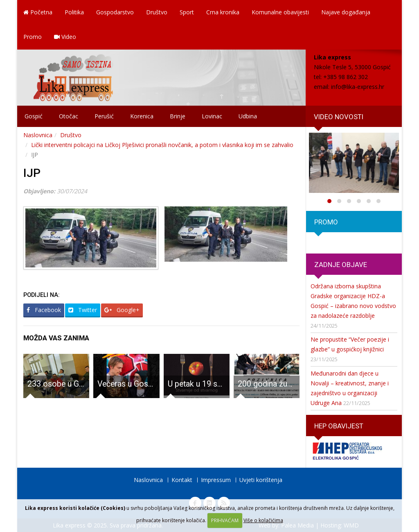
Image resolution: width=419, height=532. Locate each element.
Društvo (157, 12)
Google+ (122, 310)
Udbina (248, 116)
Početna (38, 12)
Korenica (142, 116)
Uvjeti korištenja (261, 480)
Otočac (69, 116)
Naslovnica (38, 135)
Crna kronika (223, 12)
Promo (33, 37)
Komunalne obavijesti (280, 12)
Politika (74, 12)
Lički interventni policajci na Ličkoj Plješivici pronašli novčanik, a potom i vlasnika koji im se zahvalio (162, 145)
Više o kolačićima (263, 520)
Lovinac (212, 116)
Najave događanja (346, 12)
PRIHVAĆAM (225, 520)
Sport (187, 12)
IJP (32, 173)
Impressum (216, 480)
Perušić (104, 116)
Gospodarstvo (115, 12)
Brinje (178, 116)
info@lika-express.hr (358, 87)
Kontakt (182, 480)
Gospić (34, 116)
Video (65, 37)
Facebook (44, 310)
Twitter (83, 310)
